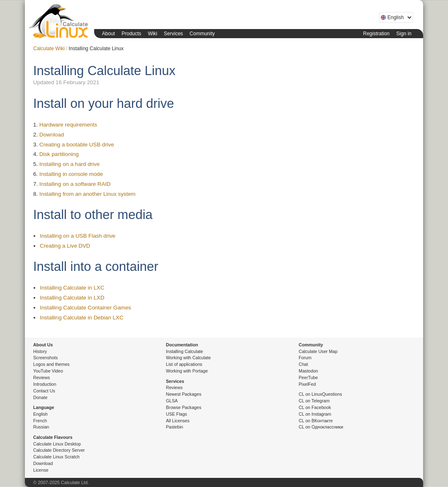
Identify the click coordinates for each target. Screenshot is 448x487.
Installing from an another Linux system (88, 194)
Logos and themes (51, 364)
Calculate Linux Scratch (56, 457)
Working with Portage (187, 371)
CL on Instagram (315, 414)
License (41, 470)
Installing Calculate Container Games (85, 308)
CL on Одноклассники (321, 427)
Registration (376, 34)
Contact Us (44, 391)
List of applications (184, 364)
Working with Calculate (188, 358)
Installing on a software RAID (75, 184)
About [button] (108, 34)
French (40, 421)
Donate (40, 397)
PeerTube (308, 377)
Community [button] (202, 34)
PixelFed (307, 384)
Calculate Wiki (49, 49)
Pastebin (174, 427)
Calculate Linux (60, 23)
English (40, 414)
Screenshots (45, 358)
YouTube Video (48, 371)
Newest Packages (184, 394)
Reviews (41, 377)
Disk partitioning (59, 154)
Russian (41, 427)
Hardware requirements (68, 125)
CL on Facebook (315, 407)
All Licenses (178, 421)
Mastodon (308, 371)
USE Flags (177, 414)
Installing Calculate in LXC (72, 288)
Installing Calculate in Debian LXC (82, 318)
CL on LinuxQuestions (320, 394)
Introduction (45, 384)
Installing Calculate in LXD (72, 298)
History (40, 351)
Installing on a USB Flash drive (78, 236)
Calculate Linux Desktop (57, 444)
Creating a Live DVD (65, 246)
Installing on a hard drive (69, 164)
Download (52, 135)
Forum (305, 358)
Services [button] (173, 34)
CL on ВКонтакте (316, 421)
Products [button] (131, 34)
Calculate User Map (318, 351)
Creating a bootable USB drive (77, 145)
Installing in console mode (71, 174)
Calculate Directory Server (59, 450)
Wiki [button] (152, 34)
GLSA (172, 401)
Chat (303, 364)
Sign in (404, 34)
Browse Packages (184, 407)
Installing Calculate (184, 351)
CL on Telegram (314, 401)
